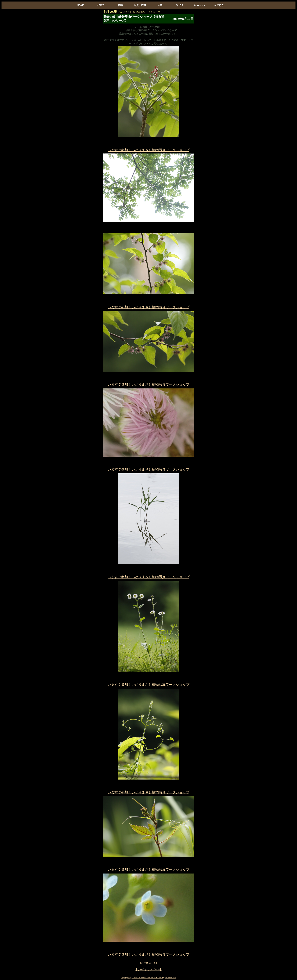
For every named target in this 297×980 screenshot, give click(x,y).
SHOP (180, 5)
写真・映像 (140, 5)
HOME (81, 5)
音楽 (160, 5)
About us (199, 5)
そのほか (219, 5)
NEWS (100, 5)
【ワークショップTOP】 (148, 969)
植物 (120, 5)
